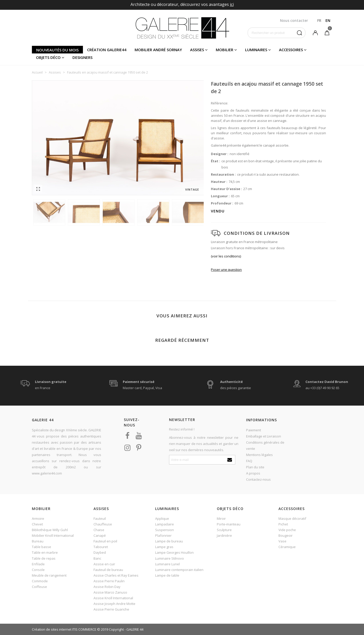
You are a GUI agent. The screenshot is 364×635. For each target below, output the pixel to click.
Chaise (99, 530)
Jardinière (224, 535)
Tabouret (101, 547)
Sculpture (224, 530)
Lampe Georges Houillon (174, 552)
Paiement (254, 430)
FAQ (249, 461)
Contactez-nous (258, 479)
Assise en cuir (104, 564)
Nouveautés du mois (57, 50)
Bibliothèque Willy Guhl (50, 530)
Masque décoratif (292, 518)
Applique (162, 518)
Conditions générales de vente (265, 445)
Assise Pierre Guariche (111, 609)
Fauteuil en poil (105, 541)
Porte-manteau (229, 524)
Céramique (287, 547)
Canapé (100, 535)
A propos (253, 473)
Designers (82, 57)
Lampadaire (165, 524)
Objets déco (48, 57)
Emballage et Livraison (264, 436)
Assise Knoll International (113, 598)
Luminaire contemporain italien (179, 570)
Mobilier (225, 50)
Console (38, 570)
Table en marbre (45, 552)
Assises (197, 50)
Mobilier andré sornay (158, 50)
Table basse (41, 547)
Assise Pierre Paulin (109, 581)
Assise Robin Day (107, 587)
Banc (97, 558)
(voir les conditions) (226, 256)
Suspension (165, 530)
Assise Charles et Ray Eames (116, 575)
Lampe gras (164, 547)
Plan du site (255, 467)
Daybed (100, 552)
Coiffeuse (39, 587)
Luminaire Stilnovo (170, 558)
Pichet (283, 524)
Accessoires (291, 50)
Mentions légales (259, 455)
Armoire (38, 518)
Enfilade (38, 564)
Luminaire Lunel (167, 564)
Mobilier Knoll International (53, 535)
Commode (40, 581)
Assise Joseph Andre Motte (114, 604)
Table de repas (44, 558)
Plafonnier (163, 535)
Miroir (221, 518)
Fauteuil (100, 518)
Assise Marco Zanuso (110, 592)
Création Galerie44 (107, 50)
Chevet (37, 524)
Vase (282, 541)
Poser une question (226, 270)
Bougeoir (286, 535)
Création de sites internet (52, 629)
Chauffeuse (103, 524)
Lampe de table (167, 575)
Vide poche (287, 530)
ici (232, 4)
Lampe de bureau (169, 541)
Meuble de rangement (49, 575)
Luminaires (256, 50)
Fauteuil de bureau (108, 570)
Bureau (38, 541)
